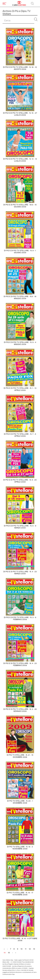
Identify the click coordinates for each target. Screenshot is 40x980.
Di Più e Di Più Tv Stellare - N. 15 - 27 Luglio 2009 (20, 114)
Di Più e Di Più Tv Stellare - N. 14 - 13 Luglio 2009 (20, 160)
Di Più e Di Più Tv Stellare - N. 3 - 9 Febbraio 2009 (20, 618)
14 (5, 953)
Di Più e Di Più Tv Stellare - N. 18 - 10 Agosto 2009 (20, 68)
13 (35, 949)
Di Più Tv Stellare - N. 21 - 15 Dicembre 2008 (20, 756)
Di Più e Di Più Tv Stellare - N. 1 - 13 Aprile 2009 (20, 389)
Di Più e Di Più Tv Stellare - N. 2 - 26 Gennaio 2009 (20, 710)
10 (22, 949)
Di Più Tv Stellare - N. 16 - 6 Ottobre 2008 (20, 940)
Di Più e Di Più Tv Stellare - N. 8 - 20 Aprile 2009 (20, 481)
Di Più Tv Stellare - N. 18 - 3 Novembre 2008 (20, 848)
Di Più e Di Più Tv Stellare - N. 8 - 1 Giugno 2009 (20, 252)
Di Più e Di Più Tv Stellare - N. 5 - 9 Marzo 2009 (20, 527)
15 (10, 953)
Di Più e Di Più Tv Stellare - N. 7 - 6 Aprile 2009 (20, 435)
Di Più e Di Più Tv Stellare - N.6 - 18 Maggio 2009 (20, 298)
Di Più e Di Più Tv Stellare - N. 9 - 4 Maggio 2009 (20, 343)
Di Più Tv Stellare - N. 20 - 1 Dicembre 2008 (20, 802)
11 (26, 949)
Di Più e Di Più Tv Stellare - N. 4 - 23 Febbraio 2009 (20, 664)
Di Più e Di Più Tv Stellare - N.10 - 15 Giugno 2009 (20, 206)
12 (30, 949)
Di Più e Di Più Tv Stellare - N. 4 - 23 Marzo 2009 (20, 573)
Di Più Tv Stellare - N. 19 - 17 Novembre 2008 (20, 894)
